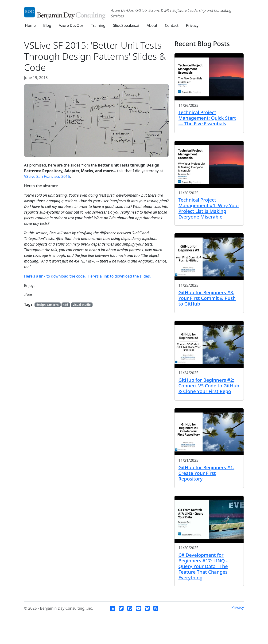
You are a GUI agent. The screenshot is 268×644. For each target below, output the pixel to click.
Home (31, 25)
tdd (66, 305)
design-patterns (48, 305)
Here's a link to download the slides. (119, 276)
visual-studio (82, 305)
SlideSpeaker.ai (126, 25)
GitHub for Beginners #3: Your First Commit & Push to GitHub (207, 298)
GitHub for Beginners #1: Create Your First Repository (206, 473)
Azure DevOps (71, 25)
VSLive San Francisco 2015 (47, 176)
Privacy (192, 25)
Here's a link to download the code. (55, 276)
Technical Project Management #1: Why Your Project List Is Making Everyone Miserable (209, 208)
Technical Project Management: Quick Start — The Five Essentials (207, 118)
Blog (47, 25)
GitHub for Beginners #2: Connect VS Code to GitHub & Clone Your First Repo (209, 386)
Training (98, 25)
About (152, 25)
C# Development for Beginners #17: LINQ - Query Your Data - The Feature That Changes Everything (203, 566)
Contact (172, 25)
